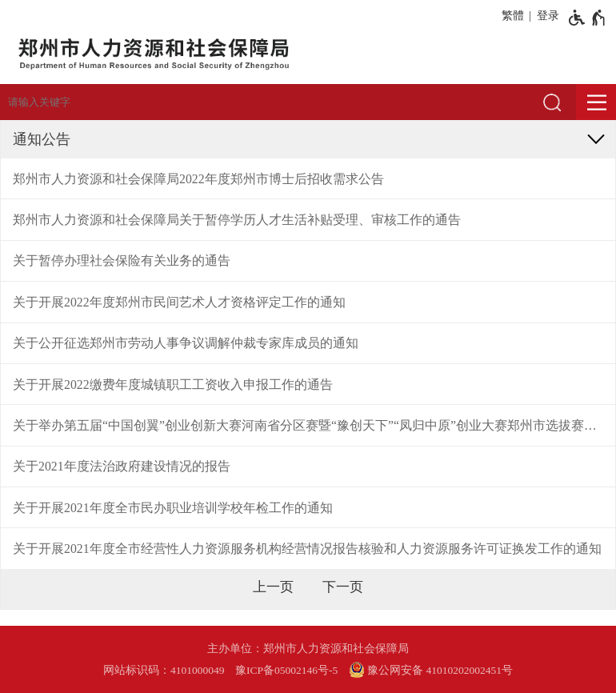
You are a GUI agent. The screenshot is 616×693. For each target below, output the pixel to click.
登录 (548, 16)
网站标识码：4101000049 (164, 670)
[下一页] (343, 587)
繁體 (513, 16)
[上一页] (273, 587)
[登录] (546, 16)
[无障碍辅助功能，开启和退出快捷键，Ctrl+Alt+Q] (588, 18)
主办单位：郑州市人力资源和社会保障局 (308, 649)
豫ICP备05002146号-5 (286, 670)
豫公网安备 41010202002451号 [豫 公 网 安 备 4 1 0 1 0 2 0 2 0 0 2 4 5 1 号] (431, 670)
